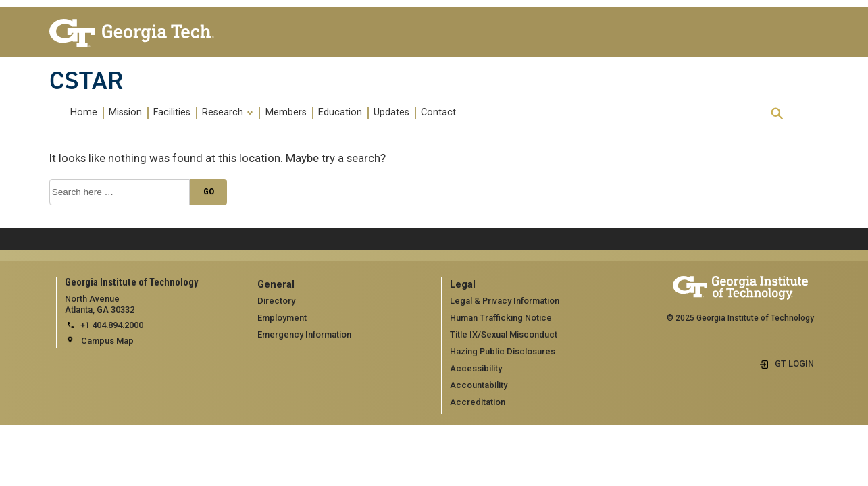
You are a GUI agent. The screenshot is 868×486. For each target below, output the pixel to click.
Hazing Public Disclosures (503, 351)
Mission (125, 112)
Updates (391, 112)
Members (286, 112)
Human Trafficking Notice (501, 318)
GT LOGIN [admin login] (794, 363)
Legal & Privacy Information (505, 301)
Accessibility (476, 368)
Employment (282, 318)
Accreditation (478, 402)
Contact (438, 112)
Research (228, 112)
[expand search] (777, 114)
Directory (276, 301)
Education (340, 112)
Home (84, 112)
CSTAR (86, 80)
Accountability (479, 385)
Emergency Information (304, 334)
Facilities (172, 112)
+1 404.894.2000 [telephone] (112, 325)
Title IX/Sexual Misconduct (504, 334)
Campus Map (107, 341)
